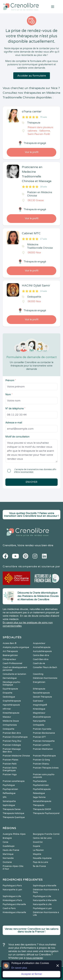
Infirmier (7, 709)
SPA (5, 797)
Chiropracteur (9, 659)
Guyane (37, 846)
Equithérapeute (10, 689)
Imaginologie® (40, 705)
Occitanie (7, 862)
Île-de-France (39, 866)
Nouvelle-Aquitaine (42, 858)
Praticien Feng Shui (12, 741)
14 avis (43, 291)
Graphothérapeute (12, 701)
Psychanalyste (40, 781)
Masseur (7, 717)
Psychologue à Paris (12, 886)
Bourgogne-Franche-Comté (46, 834)
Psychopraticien (10, 789)
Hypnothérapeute (11, 705)
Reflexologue (9, 793)
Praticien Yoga (10, 774)
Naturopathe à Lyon (12, 890)
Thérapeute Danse (12, 809)
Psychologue (9, 785)
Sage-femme (39, 797)
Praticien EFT (39, 737)
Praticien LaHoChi (41, 745)
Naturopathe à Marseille (45, 900)
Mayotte (37, 854)
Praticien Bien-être (12, 733)
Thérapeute (39, 805)
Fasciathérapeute (41, 693)
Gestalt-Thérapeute (42, 697)
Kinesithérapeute (11, 713)
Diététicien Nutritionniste (45, 678)
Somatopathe (9, 801)
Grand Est (38, 842)
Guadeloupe (9, 846)
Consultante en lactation (14, 674)
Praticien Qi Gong (41, 760)
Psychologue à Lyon (42, 908)
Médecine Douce (11, 721)
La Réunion (38, 850)
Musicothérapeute (42, 717)
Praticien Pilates (10, 760)
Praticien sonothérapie (14, 781)
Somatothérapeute (42, 801)
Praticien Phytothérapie (44, 756)
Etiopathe (7, 693)
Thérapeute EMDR (42, 809)
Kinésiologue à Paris (12, 900)
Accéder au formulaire (32, 76)
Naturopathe (39, 721)
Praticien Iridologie (12, 745)
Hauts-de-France (11, 850)
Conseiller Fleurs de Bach (45, 667)
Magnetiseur (39, 713)
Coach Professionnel (12, 663)
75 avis (43, 117)
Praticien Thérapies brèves (46, 768)
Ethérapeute (39, 689)
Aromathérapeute (42, 647)
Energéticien (39, 682)
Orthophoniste (10, 725)
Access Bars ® (10, 643)
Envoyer (32, 482)
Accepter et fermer (32, 974)
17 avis (43, 239)
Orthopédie (39, 725)
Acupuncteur (39, 643)
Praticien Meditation (43, 749)
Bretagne (7, 838)
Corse (5, 842)
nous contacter (35, 958)
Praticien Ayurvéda (42, 729)
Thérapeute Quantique (14, 817)
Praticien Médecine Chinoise (16, 756)
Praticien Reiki (10, 764)
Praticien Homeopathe (44, 741)
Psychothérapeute (42, 789)
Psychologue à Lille (42, 896)
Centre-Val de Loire (42, 838)
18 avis (43, 187)
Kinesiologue (39, 709)
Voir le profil (32, 152)
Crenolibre (9, 545)
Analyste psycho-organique (16, 647)
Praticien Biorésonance (44, 733)
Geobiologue (9, 697)
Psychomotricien (41, 785)
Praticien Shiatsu (41, 764)
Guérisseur (38, 701)
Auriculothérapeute (42, 651)
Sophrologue (9, 805)
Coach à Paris (9, 908)
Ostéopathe (8, 729)
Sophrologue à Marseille (45, 886)
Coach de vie (39, 663)
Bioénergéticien (10, 655)
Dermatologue (10, 678)
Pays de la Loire (40, 862)
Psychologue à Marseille (14, 904)
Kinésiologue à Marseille (14, 912)
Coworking (38, 674)
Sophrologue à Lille (12, 896)
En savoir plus (19, 968)
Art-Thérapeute (10, 651)
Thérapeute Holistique (13, 813)
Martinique (8, 854)
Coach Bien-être (41, 659)
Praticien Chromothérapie (15, 737)
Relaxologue (39, 793)
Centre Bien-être (41, 655)
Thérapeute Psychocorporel (46, 813)
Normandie (8, 858)
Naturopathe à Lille (42, 904)
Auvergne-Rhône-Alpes (14, 834)
